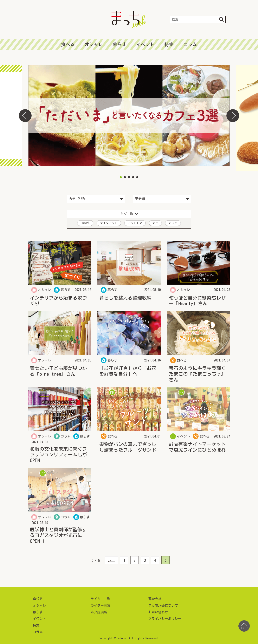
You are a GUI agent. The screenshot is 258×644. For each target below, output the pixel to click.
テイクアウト (109, 222)
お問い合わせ (158, 611)
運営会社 (155, 598)
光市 (155, 222)
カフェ (173, 222)
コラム (190, 45)
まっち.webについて (163, 604)
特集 (169, 45)
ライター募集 (101, 604)
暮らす (120, 45)
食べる (68, 45)
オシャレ (94, 45)
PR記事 (85, 222)
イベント (145, 45)
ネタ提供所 (99, 611)
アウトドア (135, 222)
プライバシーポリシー (165, 617)
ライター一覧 (101, 598)
